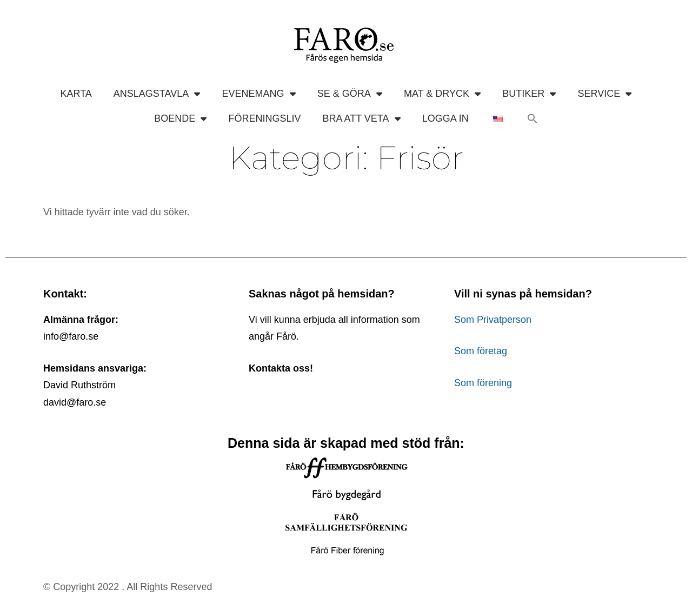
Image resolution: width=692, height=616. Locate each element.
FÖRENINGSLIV (264, 118)
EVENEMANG (258, 94)
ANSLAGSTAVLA (157, 94)
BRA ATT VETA (361, 118)
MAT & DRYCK (442, 94)
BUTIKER (529, 94)
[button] (533, 118)
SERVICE (605, 94)
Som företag (481, 351)
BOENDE (180, 118)
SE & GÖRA (350, 94)
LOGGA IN (445, 118)
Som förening (483, 383)
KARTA (76, 94)
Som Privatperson (493, 320)
